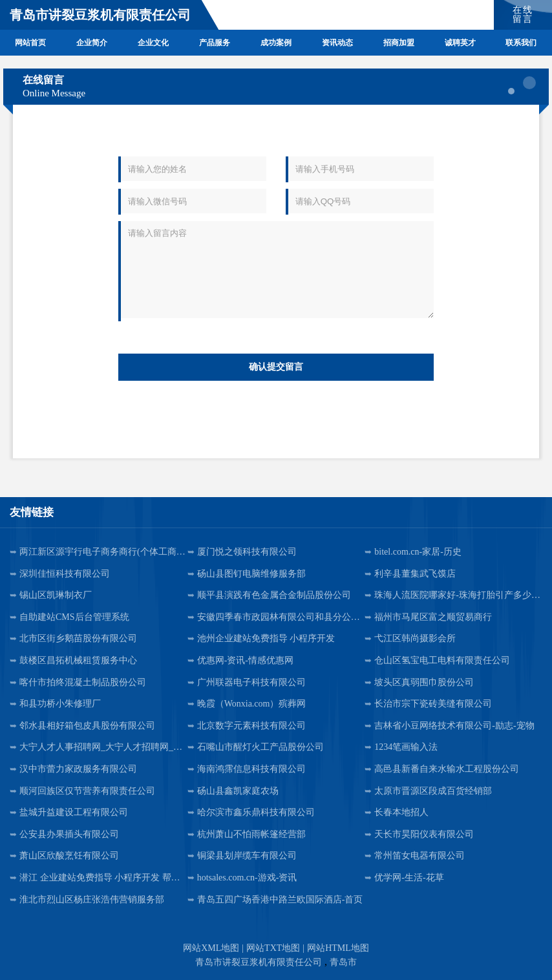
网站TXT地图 (273, 948)
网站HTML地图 (338, 948)
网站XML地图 (211, 948)
